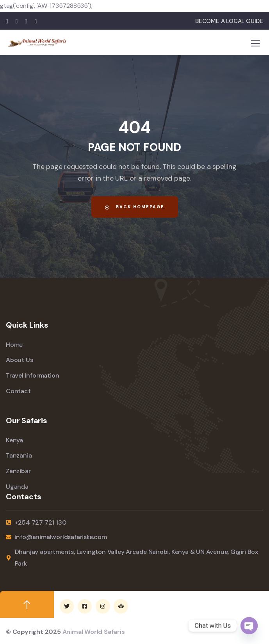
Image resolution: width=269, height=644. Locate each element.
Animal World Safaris (94, 632)
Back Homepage (135, 207)
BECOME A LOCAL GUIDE (229, 21)
